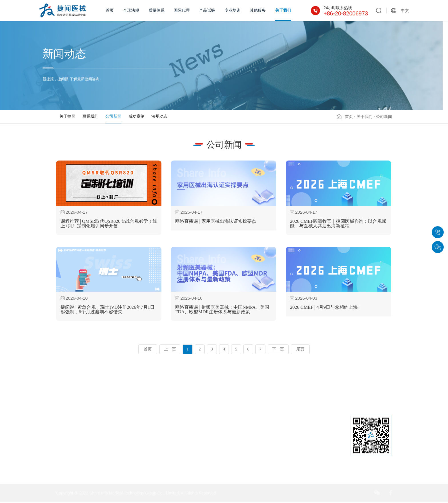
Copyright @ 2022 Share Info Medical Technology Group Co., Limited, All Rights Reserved (136, 494)
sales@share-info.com (282, 466)
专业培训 (233, 10)
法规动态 (159, 116)
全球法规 (131, 10)
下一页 (278, 350)
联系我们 (91, 116)
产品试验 (207, 10)
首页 (110, 10)
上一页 (170, 350)
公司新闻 (113, 116)
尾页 (300, 350)
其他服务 (258, 10)
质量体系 (157, 10)
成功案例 (137, 116)
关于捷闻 (67, 116)
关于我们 (283, 10)
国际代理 (182, 10)
